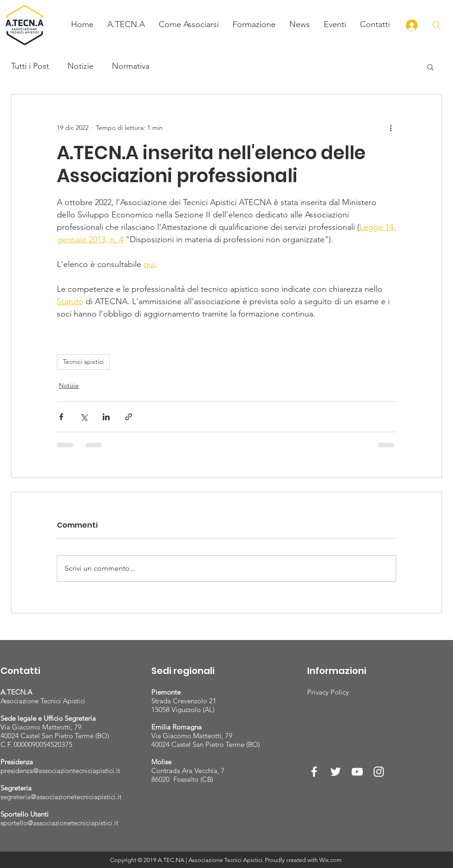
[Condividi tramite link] (129, 417)
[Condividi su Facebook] (61, 417)
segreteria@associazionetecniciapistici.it (61, 797)
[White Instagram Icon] (379, 772)
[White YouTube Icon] (357, 772)
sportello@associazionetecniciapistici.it (59, 823)
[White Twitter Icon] (336, 772)
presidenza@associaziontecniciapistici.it (60, 771)
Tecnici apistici (83, 362)
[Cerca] (436, 25)
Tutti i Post (30, 66)
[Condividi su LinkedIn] (106, 417)
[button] (126, 25)
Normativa (131, 66)
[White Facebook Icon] (314, 772)
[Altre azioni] (391, 128)
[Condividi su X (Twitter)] (84, 417)
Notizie (80, 66)
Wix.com (330, 860)
